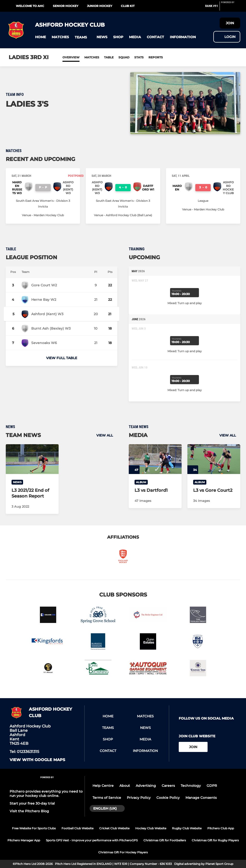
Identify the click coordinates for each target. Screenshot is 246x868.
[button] (40, 37)
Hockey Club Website (151, 828)
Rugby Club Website (187, 828)
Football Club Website (77, 828)
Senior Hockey (66, 6)
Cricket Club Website (114, 828)
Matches (92, 57)
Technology (191, 786)
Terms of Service (107, 798)
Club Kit (128, 6)
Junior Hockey (100, 6)
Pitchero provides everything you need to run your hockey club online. (46, 794)
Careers (168, 786)
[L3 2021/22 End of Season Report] (32, 459)
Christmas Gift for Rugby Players (215, 840)
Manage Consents (201, 798)
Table (109, 57)
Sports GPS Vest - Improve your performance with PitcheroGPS (92, 840)
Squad (124, 57)
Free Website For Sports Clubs (34, 828)
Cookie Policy (168, 798)
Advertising (146, 786)
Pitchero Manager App (24, 840)
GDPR (212, 786)
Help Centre (103, 786)
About (125, 786)
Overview (71, 57)
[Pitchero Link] (231, 8)
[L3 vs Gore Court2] (214, 459)
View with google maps (37, 760)
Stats (139, 57)
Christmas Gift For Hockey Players (123, 852)
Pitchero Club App (221, 828)
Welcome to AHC (30, 6)
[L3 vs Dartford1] (155, 459)
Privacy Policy (139, 798)
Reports (156, 57)
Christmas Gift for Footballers (165, 840)
